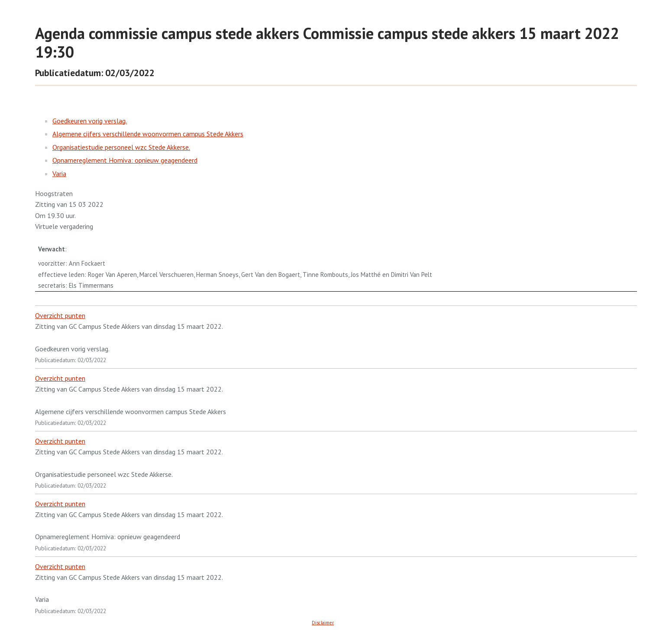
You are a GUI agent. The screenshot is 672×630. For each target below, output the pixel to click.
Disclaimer (323, 623)
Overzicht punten (60, 315)
